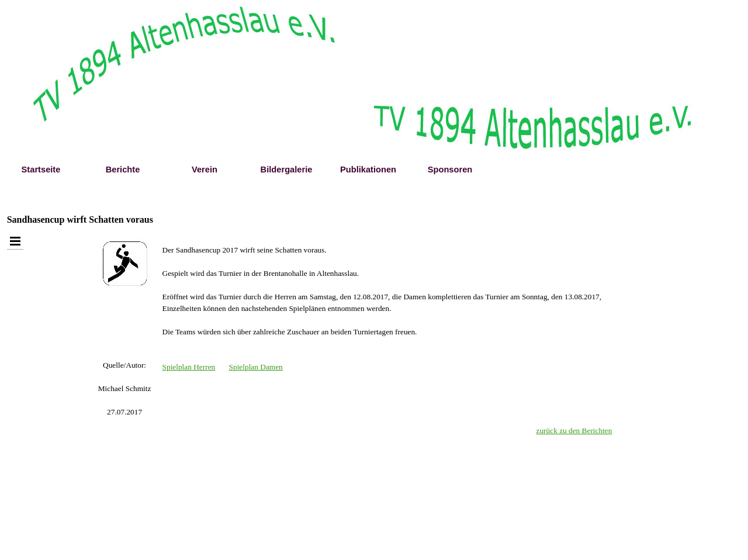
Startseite (41, 170)
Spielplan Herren (189, 367)
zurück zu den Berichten (574, 431)
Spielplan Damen (256, 367)
